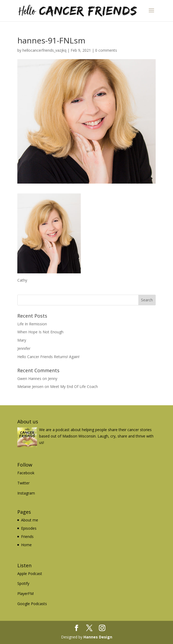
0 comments (106, 50)
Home (26, 545)
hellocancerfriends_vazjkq (44, 50)
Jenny (53, 378)
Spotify (23, 583)
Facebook (26, 473)
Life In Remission (32, 324)
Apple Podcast (30, 574)
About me (30, 520)
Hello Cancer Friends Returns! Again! (48, 357)
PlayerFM (25, 594)
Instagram (26, 493)
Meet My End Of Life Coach (74, 386)
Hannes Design (98, 637)
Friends (27, 536)
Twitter (23, 483)
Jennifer (24, 348)
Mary (22, 340)
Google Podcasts (32, 604)
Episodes (29, 528)
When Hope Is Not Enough (40, 332)
